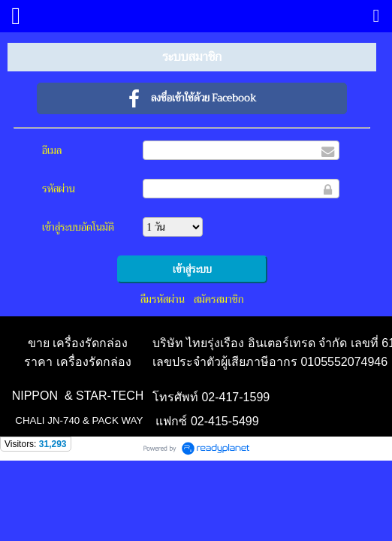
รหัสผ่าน (59, 189)
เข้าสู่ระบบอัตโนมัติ (78, 227)
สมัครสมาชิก (219, 299)
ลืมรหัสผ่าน (163, 299)
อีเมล (52, 151)
